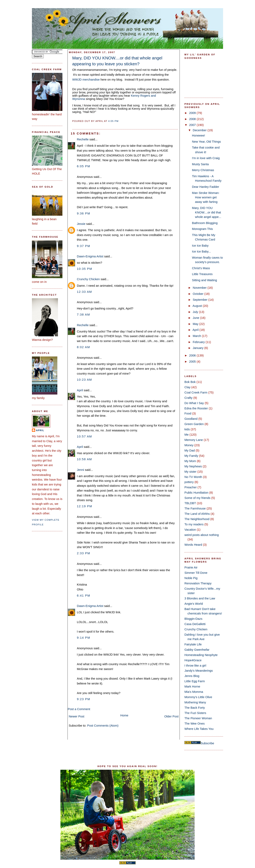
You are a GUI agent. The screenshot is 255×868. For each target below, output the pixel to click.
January (199, 348)
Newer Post (77, 716)
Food (188, 413)
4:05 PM (113, 121)
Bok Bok (190, 382)
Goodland (191, 419)
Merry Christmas (203, 170)
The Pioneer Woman (198, 718)
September (201, 300)
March (197, 336)
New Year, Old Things (206, 142)
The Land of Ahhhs (197, 514)
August (198, 306)
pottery (189, 482)
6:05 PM (84, 166)
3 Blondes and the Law (200, 598)
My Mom (190, 461)
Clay (187, 387)
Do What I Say (194, 403)
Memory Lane (194, 440)
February (199, 342)
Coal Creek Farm (196, 392)
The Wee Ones (195, 724)
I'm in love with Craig (206, 158)
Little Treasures (202, 274)
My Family (191, 456)
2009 (193, 113)
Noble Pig (191, 578)
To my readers (194, 524)
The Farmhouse (195, 508)
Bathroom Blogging (205, 223)
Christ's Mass (201, 268)
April (40, 430)
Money (189, 445)
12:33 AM (84, 292)
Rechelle (83, 139)
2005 (193, 362)
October (199, 294)
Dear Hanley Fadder (205, 187)
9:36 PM (84, 213)
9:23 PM (84, 699)
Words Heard (193, 545)
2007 (193, 125)
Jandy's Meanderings (199, 671)
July (196, 312)
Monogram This (202, 229)
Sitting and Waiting (204, 280)
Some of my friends (197, 498)
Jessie (81, 224)
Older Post (171, 716)
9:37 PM (84, 246)
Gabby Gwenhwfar (197, 650)
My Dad (190, 450)
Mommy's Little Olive (198, 697)
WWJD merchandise (86, 80)
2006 (193, 355)
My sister (190, 472)
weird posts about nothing (202, 535)
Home (124, 715)
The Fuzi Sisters (195, 713)
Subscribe (207, 743)
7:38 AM (83, 315)
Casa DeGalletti (195, 624)
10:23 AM (84, 380)
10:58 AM (84, 459)
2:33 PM (84, 553)
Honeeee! (198, 136)
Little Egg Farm (195, 681)
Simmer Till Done (196, 573)
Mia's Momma (194, 692)
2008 (193, 119)
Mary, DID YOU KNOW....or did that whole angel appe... (207, 212)
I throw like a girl (195, 666)
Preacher (191, 487)
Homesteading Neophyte (201, 655)
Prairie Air (191, 567)
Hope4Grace (193, 660)
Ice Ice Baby (200, 246)
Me (187, 435)
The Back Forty (195, 708)
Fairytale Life (193, 644)
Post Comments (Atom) (103, 726)
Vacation (190, 530)
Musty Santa (200, 164)
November (200, 288)
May (196, 324)
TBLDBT (190, 503)
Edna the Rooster (196, 408)
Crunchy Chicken (88, 279)
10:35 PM (84, 269)
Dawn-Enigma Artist (90, 256)
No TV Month (193, 477)
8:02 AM (83, 347)
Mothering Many (195, 702)
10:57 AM (84, 436)
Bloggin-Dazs (193, 619)
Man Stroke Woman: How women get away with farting (206, 197)
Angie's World (194, 604)
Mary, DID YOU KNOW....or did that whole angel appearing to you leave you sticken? (117, 61)
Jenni (80, 470)
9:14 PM (84, 638)
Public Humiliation (196, 493)
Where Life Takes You (199, 729)
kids (187, 429)
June (196, 318)
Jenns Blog (192, 676)
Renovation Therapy (198, 583)
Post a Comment (79, 709)
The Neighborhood (197, 519)
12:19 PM (84, 506)
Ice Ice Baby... (201, 251)
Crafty (189, 398)
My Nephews (193, 466)
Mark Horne (192, 687)
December (200, 130)
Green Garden (194, 424)
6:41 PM (84, 596)
